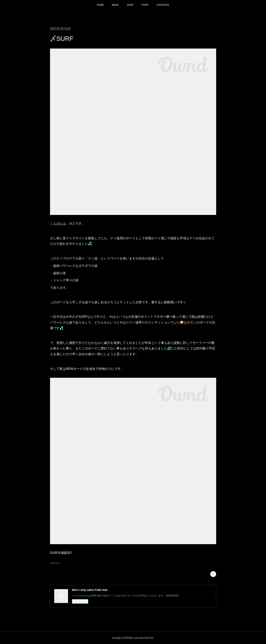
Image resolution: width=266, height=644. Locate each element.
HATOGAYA (163, 5)
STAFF (145, 5)
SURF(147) (55, 563)
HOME (100, 5)
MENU (115, 5)
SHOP (130, 5)
